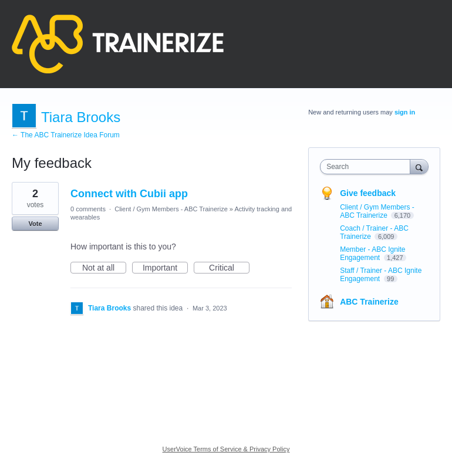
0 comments (88, 209)
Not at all (104, 268)
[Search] (419, 166)
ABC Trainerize (369, 302)
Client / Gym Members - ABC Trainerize (171, 209)
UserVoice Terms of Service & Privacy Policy (226, 449)
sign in (405, 112)
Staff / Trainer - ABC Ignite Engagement (381, 275)
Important (165, 268)
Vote (35, 224)
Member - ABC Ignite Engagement (372, 254)
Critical (229, 268)
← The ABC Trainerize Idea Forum (66, 135)
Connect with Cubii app (129, 194)
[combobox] (367, 167)
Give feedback (368, 193)
